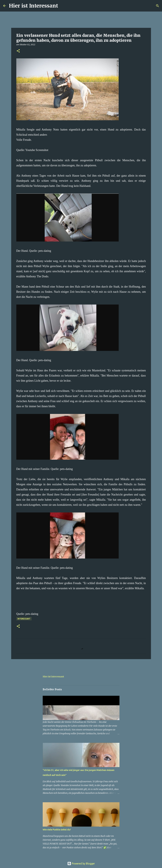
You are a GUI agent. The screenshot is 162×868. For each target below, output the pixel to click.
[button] (18, 51)
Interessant (24, 619)
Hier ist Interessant (34, 6)
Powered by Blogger (81, 864)
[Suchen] (63, 6)
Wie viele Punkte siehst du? (57, 830)
